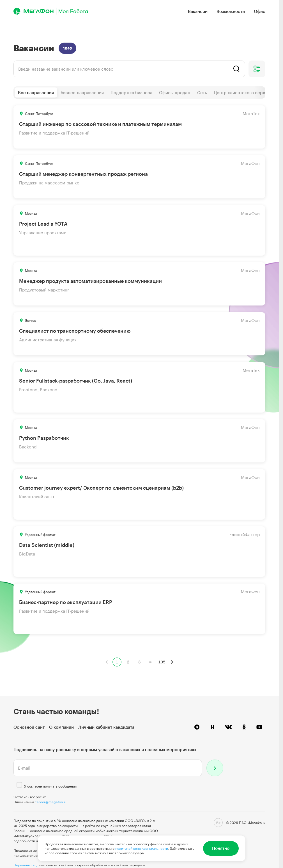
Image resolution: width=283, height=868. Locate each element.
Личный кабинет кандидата (106, 727)
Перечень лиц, (26, 865)
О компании (61, 727)
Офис (260, 11)
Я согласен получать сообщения (50, 786)
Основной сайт (29, 727)
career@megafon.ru (51, 802)
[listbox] (129, 69)
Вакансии (198, 11)
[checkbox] (19, 785)
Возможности (231, 11)
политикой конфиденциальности (142, 848)
